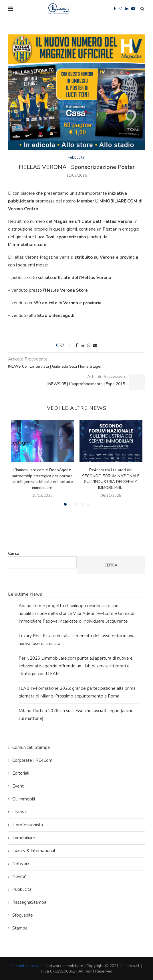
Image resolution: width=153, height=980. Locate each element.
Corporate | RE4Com (32, 760)
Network (21, 864)
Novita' (19, 876)
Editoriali (21, 773)
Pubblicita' (76, 158)
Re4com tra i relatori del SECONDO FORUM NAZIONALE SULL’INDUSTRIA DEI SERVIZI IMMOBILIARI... (111, 479)
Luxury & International (34, 851)
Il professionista (28, 825)
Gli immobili (24, 799)
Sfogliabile (23, 915)
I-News (19, 812)
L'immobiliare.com (27, 966)
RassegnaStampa (29, 902)
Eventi (18, 786)
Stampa (20, 928)
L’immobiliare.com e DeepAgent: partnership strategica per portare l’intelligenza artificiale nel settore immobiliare (42, 479)
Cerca (14, 554)
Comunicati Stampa (31, 747)
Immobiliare (24, 838)
